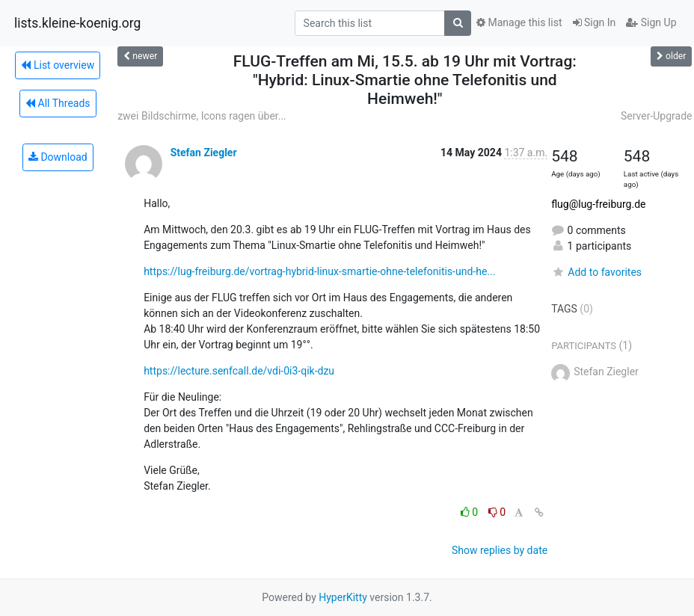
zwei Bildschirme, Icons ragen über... (202, 116)
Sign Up (651, 22)
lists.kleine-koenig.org (77, 23)
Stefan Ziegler (204, 153)
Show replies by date (500, 550)
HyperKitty (343, 597)
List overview (58, 65)
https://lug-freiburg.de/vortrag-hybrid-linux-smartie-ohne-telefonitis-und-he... (319, 271)
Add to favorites (596, 272)
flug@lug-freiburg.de (598, 204)
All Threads (58, 103)
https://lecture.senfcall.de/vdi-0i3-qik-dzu (239, 371)
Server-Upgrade (657, 116)
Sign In (595, 22)
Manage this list (519, 22)
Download (58, 157)
